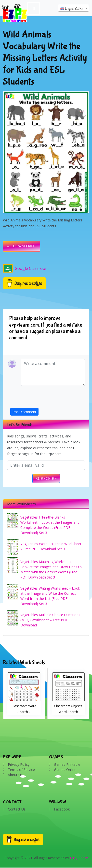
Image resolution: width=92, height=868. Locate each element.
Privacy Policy (19, 764)
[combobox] (73, 8)
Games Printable (67, 764)
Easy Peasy (79, 858)
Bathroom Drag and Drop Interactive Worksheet (24, 712)
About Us (15, 775)
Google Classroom (26, 268)
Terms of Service (21, 770)
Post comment (24, 412)
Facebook (62, 809)
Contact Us (17, 809)
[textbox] (73, 8)
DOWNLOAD (23, 246)
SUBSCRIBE (46, 478)
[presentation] (48, 398)
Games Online (65, 770)
